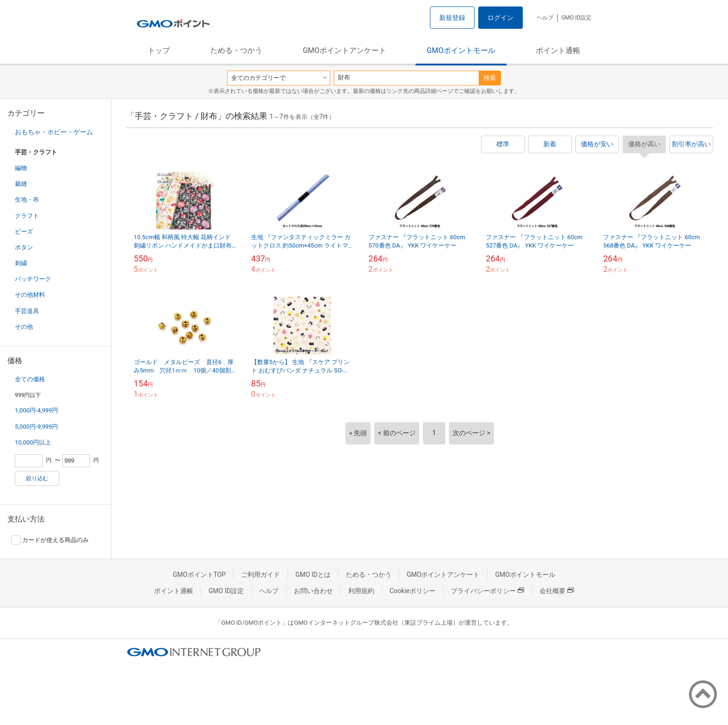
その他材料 (30, 295)
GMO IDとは (313, 575)
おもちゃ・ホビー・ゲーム (54, 132)
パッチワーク (33, 279)
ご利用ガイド (260, 575)
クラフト (27, 216)
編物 (21, 168)
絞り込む (37, 478)
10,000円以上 (33, 442)
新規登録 (452, 18)
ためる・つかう (236, 50)
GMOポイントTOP (199, 575)
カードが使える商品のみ (50, 540)
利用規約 (361, 591)
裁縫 (21, 184)
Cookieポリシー (413, 591)
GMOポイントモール (461, 50)
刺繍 (21, 263)
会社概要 (557, 591)
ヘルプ (545, 18)
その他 (24, 327)
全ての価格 (30, 379)
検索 (490, 78)
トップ (159, 50)
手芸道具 (27, 311)
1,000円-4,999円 (36, 410)
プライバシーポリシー (487, 591)
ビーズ (24, 232)
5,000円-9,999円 (36, 427)
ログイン (500, 18)
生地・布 (27, 199)
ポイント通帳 (558, 50)
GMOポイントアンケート (344, 50)
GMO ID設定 (576, 18)
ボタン (24, 247)
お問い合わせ (313, 591)
